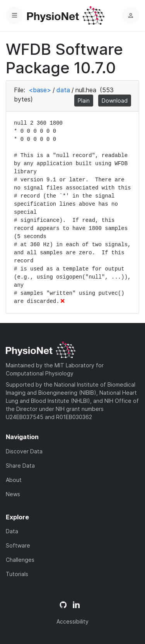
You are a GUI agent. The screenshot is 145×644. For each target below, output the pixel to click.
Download (115, 101)
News (13, 494)
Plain (84, 101)
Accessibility (72, 621)
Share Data (20, 466)
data (63, 90)
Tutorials (17, 574)
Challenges (20, 560)
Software (18, 545)
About (14, 480)
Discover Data (24, 451)
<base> (40, 90)
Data (12, 531)
